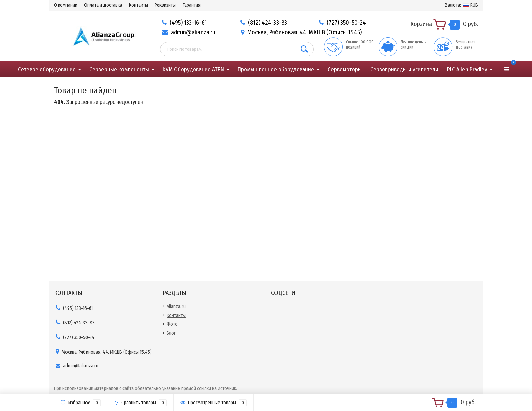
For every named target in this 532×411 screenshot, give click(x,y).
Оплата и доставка (103, 5)
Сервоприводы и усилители (404, 69)
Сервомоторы (345, 69)
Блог (171, 333)
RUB (461, 5)
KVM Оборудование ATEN (193, 69)
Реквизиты (165, 5)
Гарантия (192, 5)
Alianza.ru (176, 307)
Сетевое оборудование (47, 69)
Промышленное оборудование (276, 69)
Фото (172, 324)
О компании (66, 5)
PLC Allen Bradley (467, 69)
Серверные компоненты (119, 69)
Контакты (138, 5)
